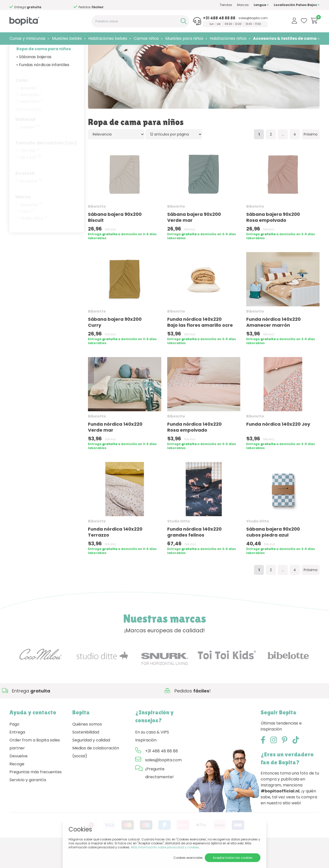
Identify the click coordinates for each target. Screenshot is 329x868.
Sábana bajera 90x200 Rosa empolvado (273, 240)
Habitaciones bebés (108, 38)
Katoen (30, 150)
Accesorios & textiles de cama (285, 38)
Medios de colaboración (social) (96, 774)
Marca (23, 219)
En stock (25, 196)
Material (25, 142)
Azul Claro (32, 124)
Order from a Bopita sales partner (35, 766)
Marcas (243, 5)
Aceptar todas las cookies (233, 858)
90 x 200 (31, 180)
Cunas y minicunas (27, 38)
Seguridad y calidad (91, 762)
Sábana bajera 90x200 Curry (115, 344)
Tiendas (226, 5)
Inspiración (146, 762)
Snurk (28, 234)
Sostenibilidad (86, 754)
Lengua (261, 5)
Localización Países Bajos (297, 5)
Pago (14, 747)
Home (14, 51)
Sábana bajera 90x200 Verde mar (194, 240)
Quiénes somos (87, 747)
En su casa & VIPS (152, 754)
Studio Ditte (34, 241)
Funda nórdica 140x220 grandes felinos (194, 554)
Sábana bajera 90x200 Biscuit (115, 240)
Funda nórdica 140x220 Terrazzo (115, 554)
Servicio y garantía (28, 802)
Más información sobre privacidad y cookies (165, 847)
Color (22, 103)
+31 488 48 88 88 (219, 18)
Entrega (17, 754)
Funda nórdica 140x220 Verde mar (115, 449)
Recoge (17, 786)
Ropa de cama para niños (44, 71)
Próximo (311, 157)
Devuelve (19, 778)
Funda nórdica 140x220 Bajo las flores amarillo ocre (200, 344)
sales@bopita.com (253, 18)
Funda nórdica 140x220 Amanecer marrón (273, 344)
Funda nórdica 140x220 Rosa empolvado (194, 449)
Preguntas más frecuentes (36, 794)
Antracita (31, 117)
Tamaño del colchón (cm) (46, 165)
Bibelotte (31, 227)
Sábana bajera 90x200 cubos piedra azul (273, 554)
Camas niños (146, 38)
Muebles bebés (67, 38)
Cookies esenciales (188, 858)
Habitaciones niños (228, 38)
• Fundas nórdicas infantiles (43, 87)
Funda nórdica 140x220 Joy (278, 446)
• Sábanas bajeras (34, 79)
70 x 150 (30, 173)
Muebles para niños (184, 38)
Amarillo (29, 111)
